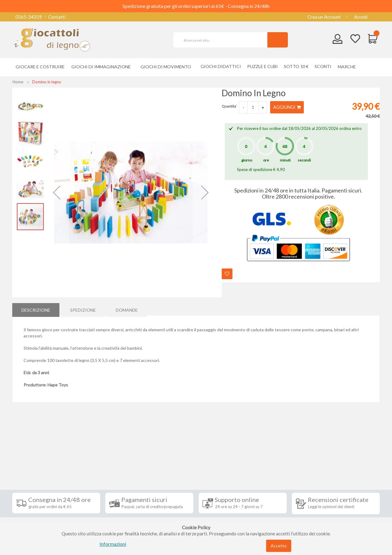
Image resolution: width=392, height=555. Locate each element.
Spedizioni (27, 469)
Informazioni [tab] (35, 455)
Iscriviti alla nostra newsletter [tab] (242, 455)
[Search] (278, 40)
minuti (285, 160)
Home (18, 82)
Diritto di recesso (35, 487)
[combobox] (223, 40)
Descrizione (36, 309)
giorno (247, 160)
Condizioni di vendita (38, 478)
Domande (127, 309)
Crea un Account (324, 17)
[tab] (36, 309)
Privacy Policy (32, 506)
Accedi (361, 17)
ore (266, 160)
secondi (304, 160)
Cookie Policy (31, 515)
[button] (57, 192)
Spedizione (83, 309)
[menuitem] (348, 67)
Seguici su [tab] (92, 455)
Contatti (57, 17)
